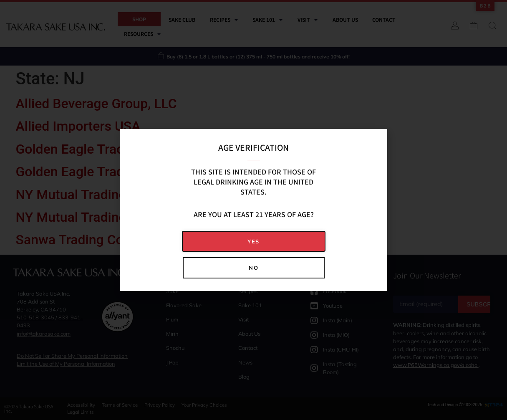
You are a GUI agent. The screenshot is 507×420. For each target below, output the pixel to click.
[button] (254, 242)
